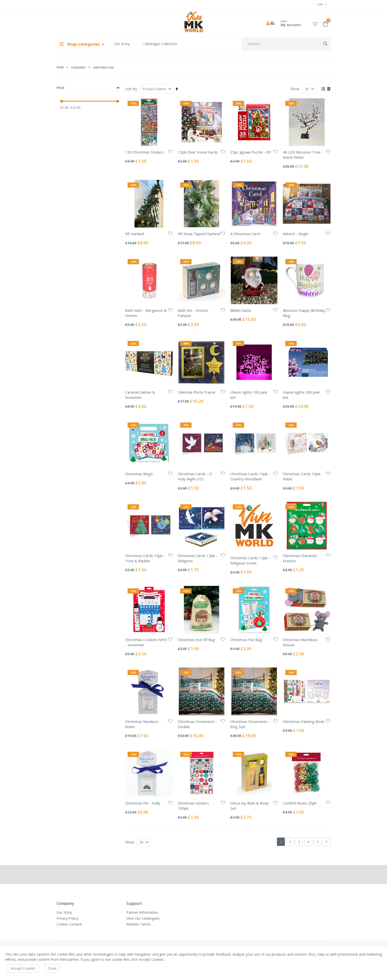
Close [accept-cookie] (52, 968)
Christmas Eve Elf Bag (196, 640)
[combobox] (286, 44)
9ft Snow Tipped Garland (199, 234)
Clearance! (78, 68)
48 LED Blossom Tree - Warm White (303, 155)
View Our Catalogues (143, 918)
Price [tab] (88, 88)
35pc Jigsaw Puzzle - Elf (250, 152)
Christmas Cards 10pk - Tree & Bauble (145, 558)
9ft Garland (135, 234)
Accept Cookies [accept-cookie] (23, 968)
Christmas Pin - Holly (143, 803)
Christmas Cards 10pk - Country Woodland (250, 476)
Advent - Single (296, 234)
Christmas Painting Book (303, 721)
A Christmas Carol (245, 234)
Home (60, 67)
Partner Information (142, 912)
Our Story (122, 44)
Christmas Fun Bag (246, 640)
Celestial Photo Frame (196, 392)
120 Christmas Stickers (145, 152)
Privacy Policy (67, 918)
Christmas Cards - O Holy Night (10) (195, 476)
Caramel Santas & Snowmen (140, 395)
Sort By (131, 89)
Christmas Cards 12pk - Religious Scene (250, 560)
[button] (315, 23)
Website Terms (138, 924)
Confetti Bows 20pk (300, 803)
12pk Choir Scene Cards (198, 152)
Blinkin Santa (241, 310)
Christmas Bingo (139, 474)
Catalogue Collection (160, 44)
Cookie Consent (69, 924)
